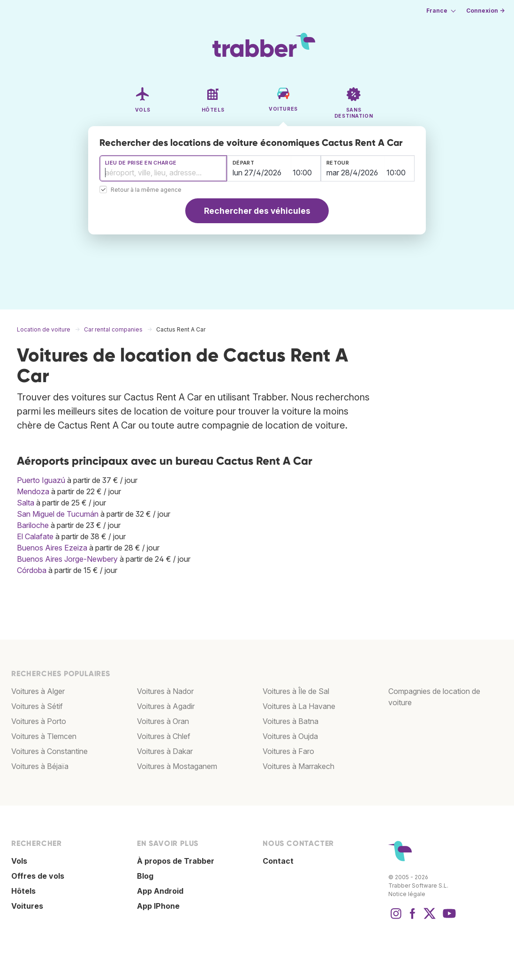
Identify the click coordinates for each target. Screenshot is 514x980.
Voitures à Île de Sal (296, 691)
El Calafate (35, 536)
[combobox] (163, 168)
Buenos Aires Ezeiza (52, 548)
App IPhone (158, 906)
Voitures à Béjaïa (40, 766)
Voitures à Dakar (165, 751)
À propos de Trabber (176, 861)
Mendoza (33, 491)
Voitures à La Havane (299, 706)
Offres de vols (38, 876)
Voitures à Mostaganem (177, 766)
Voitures (27, 906)
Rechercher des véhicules (257, 211)
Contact (278, 861)
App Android (160, 891)
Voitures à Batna (291, 721)
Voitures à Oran (163, 721)
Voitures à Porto (39, 721)
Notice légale (407, 894)
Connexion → (485, 11)
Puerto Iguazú (41, 480)
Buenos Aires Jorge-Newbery (67, 559)
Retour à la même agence (146, 190)
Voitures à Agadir (166, 706)
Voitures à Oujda (290, 736)
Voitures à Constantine (49, 751)
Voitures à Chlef (164, 736)
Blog (145, 876)
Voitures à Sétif (37, 706)
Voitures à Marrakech (299, 766)
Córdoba (32, 570)
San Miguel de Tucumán (58, 514)
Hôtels (23, 891)
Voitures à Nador (165, 691)
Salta (26, 503)
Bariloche (33, 525)
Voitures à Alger (38, 691)
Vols (19, 861)
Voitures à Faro (288, 751)
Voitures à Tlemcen (44, 736)
